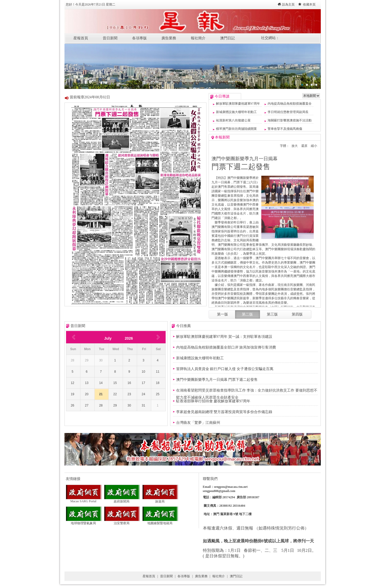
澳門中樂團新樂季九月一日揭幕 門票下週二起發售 (217, 380)
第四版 (297, 314)
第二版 (247, 314)
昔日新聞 (110, 38)
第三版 (272, 314)
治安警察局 (122, 522)
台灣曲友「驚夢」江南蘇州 (198, 423)
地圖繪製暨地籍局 (160, 522)
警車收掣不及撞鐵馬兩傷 (285, 129)
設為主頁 (288, 4)
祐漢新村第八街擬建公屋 (233, 120)
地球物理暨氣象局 (84, 522)
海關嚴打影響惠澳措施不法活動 (290, 120)
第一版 (223, 314)
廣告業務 (169, 38)
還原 (304, 146)
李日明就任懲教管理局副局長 (288, 112)
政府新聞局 (122, 500)
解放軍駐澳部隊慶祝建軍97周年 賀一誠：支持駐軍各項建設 (224, 337)
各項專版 (139, 38)
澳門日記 (227, 38)
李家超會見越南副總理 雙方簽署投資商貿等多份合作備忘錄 (224, 412)
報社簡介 (198, 38)
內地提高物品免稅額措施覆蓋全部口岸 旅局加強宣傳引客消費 (226, 347)
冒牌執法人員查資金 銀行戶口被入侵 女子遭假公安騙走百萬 (225, 369)
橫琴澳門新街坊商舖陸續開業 (236, 129)
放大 (295, 146)
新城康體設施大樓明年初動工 (236, 112)
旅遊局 (160, 500)
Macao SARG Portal (84, 500)
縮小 (314, 146)
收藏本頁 (309, 4)
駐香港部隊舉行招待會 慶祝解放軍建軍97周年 (213, 401)
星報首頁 (81, 38)
